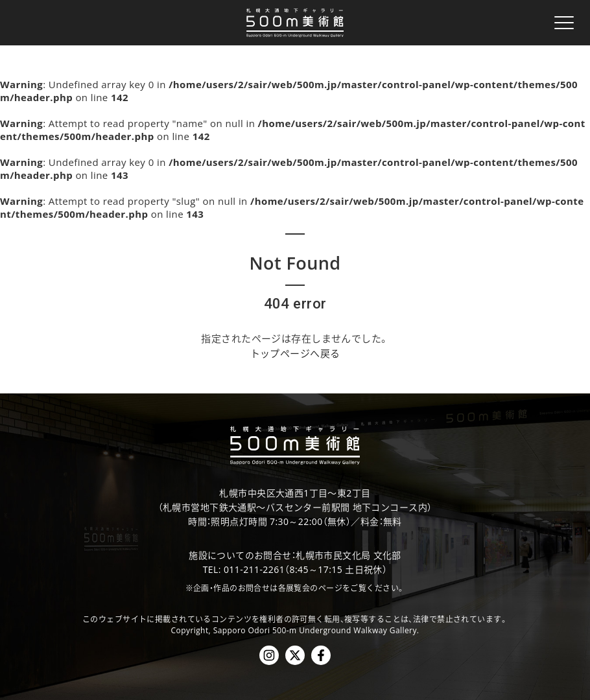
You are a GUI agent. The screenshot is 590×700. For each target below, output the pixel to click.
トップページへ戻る (295, 353)
